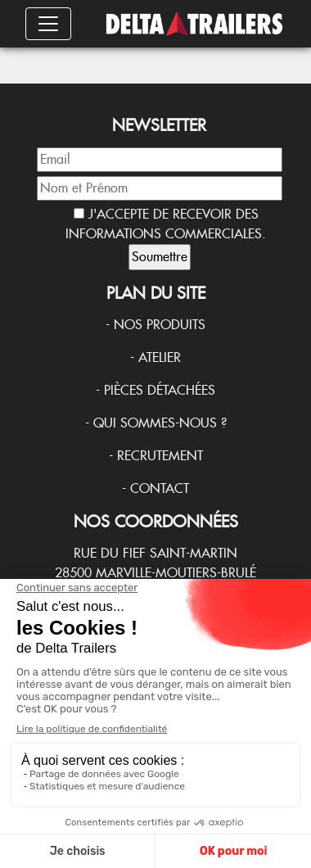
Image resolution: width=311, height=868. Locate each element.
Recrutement (160, 456)
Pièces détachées (160, 390)
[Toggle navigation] (48, 24)
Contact (160, 488)
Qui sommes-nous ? (160, 423)
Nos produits (160, 325)
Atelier (160, 357)
